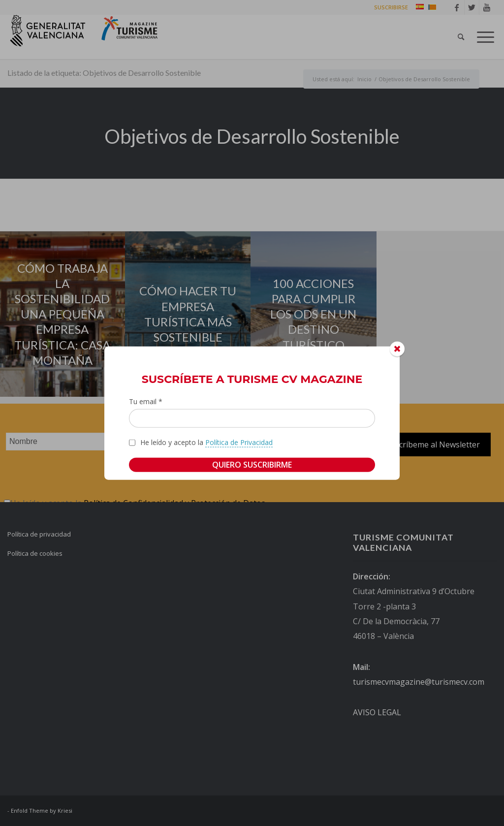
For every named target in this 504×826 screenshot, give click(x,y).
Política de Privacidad (239, 442)
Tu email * (146, 401)
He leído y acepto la (206, 443)
